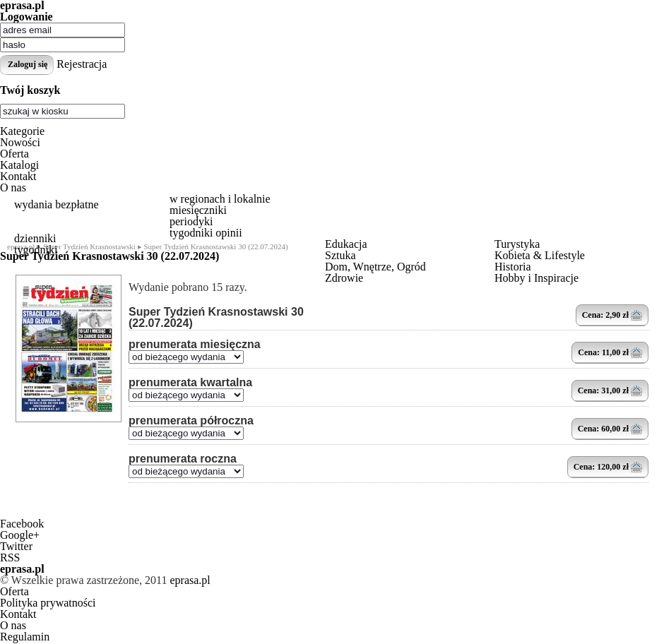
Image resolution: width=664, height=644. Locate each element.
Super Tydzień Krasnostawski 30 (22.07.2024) (216, 318)
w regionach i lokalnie (220, 199)
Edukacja (346, 244)
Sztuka (340, 255)
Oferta (14, 154)
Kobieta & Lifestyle (540, 255)
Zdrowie (344, 278)
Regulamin (25, 637)
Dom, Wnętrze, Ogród (375, 267)
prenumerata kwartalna (190, 383)
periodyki (191, 221)
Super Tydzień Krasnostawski (89, 246)
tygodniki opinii (206, 233)
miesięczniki (198, 210)
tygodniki (36, 250)
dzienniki (35, 238)
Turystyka (517, 244)
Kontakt (18, 176)
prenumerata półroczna (191, 421)
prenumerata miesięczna (195, 345)
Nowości (20, 142)
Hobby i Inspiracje (536, 278)
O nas (13, 187)
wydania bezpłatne (57, 204)
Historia (513, 267)
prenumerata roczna (183, 459)
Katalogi (19, 165)
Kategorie (22, 131)
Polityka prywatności (48, 603)
